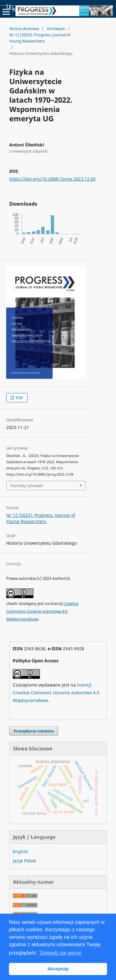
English (20, 851)
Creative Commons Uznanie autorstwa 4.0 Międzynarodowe (42, 611)
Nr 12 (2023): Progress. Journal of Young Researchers (40, 38)
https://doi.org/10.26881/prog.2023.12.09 (52, 179)
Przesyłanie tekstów (34, 731)
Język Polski (24, 861)
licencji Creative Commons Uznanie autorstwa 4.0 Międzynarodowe (56, 693)
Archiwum (56, 29)
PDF (19, 398)
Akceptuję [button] (58, 969)
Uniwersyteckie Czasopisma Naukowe (52, 8)
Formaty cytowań (27, 486)
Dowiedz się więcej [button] (60, 953)
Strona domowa (24, 29)
